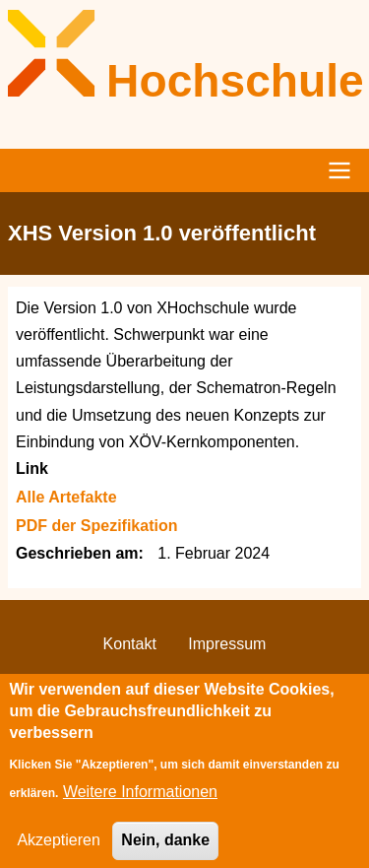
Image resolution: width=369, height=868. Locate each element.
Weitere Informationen (140, 805)
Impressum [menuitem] (227, 644)
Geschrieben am (77, 553)
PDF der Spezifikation (96, 526)
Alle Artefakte (66, 497)
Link (32, 468)
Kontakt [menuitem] (130, 644)
